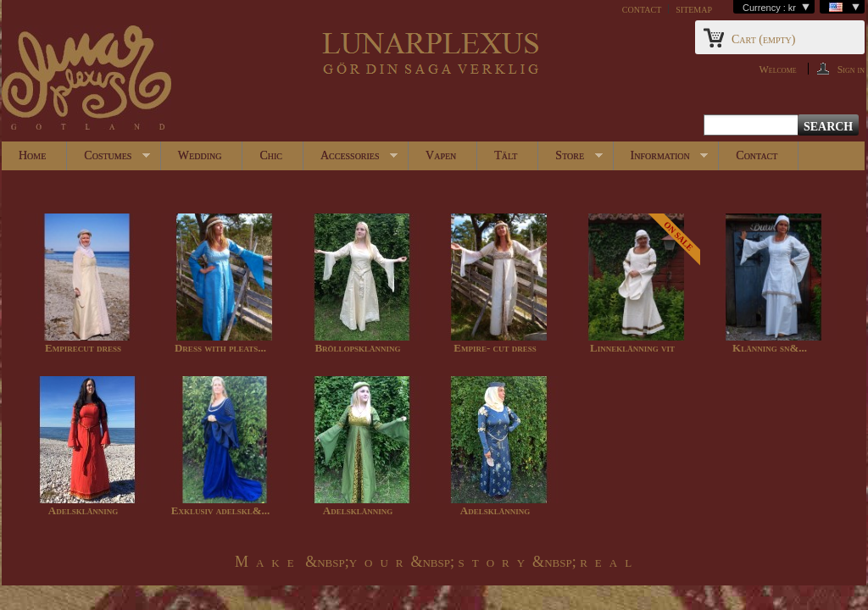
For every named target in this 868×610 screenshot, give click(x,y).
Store (570, 160)
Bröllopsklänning (357, 348)
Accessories (351, 160)
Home (32, 155)
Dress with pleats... (220, 348)
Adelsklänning (83, 510)
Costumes (108, 160)
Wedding (200, 155)
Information (661, 160)
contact (642, 9)
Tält (506, 155)
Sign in (851, 69)
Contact (757, 155)
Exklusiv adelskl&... (221, 510)
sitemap (694, 9)
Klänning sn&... (770, 348)
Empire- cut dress (495, 348)
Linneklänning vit (632, 348)
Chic (271, 155)
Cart (763, 39)
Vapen (441, 155)
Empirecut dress (83, 348)
